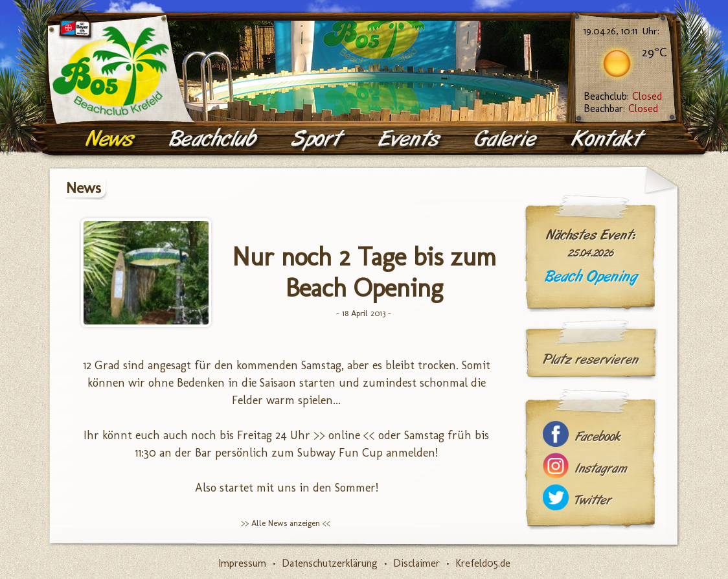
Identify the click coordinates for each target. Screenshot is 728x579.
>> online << (344, 435)
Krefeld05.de (483, 563)
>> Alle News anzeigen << (286, 523)
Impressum (242, 563)
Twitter (593, 500)
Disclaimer (416, 563)
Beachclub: (623, 96)
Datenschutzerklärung (330, 563)
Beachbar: (621, 108)
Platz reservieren (591, 359)
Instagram (601, 469)
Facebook (598, 437)
